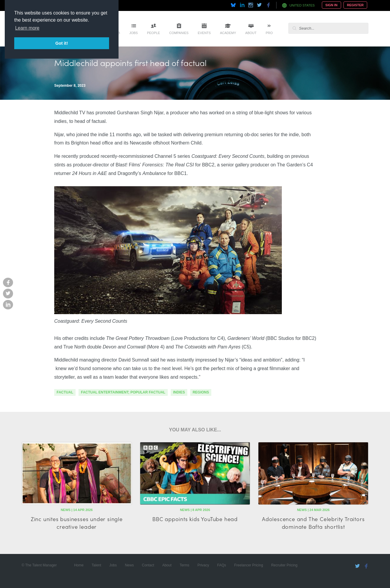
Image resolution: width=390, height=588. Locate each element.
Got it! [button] (62, 43)
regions (201, 392)
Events (204, 33)
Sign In (331, 5)
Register (355, 5)
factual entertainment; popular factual (123, 392)
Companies (179, 33)
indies (179, 392)
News (129, 565)
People (154, 33)
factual (65, 392)
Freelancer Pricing (248, 565)
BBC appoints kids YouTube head (195, 519)
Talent (96, 565)
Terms (184, 565)
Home (79, 565)
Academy (228, 33)
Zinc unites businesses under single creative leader (77, 523)
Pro (269, 33)
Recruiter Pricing (284, 565)
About (251, 33)
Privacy (203, 565)
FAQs (222, 565)
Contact (148, 565)
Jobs (134, 33)
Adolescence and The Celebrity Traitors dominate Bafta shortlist (313, 523)
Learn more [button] (27, 28)
